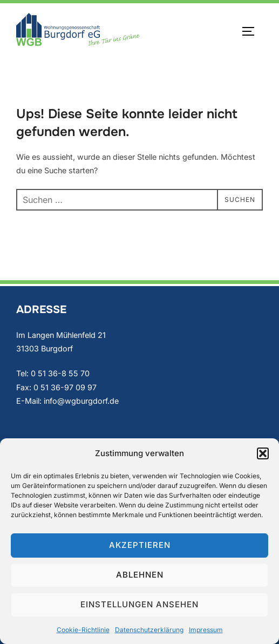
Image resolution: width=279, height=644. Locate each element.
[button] (263, 453)
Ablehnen (140, 575)
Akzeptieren (140, 545)
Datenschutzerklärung (149, 630)
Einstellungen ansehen (139, 604)
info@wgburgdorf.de (81, 401)
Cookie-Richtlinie (83, 630)
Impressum (206, 630)
